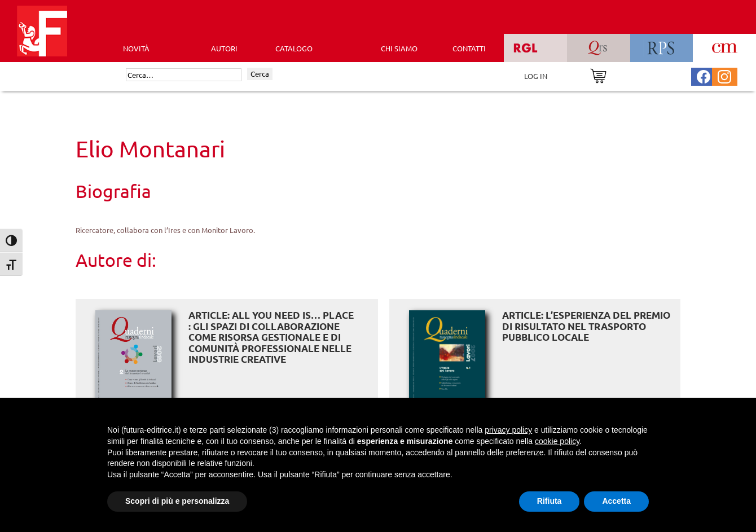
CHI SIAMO (399, 48)
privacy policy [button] (508, 430)
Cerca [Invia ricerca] (260, 74)
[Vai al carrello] (598, 75)
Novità (136, 48)
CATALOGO (294, 48)
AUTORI (224, 48)
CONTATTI (469, 48)
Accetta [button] (616, 501)
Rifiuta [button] (550, 501)
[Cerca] (184, 75)
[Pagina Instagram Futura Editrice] (724, 75)
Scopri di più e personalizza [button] (177, 501)
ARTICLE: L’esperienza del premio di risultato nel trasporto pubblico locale (586, 326)
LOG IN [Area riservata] (536, 76)
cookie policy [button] (557, 441)
